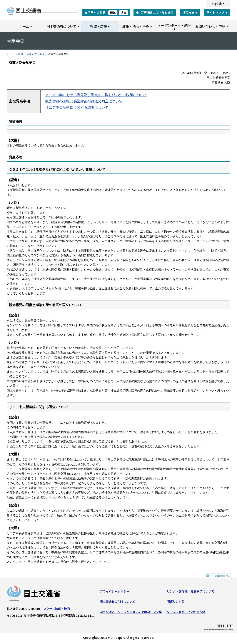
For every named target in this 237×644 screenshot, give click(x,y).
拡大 (123, 13)
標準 (113, 13)
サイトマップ (215, 12)
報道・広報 (24, 54)
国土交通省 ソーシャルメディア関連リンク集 (131, 613)
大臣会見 (39, 54)
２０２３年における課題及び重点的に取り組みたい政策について (96, 95)
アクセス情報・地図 (57, 610)
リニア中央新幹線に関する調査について (77, 107)
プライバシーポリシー (115, 593)
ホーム (11, 54)
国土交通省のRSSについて (117, 603)
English (217, 4)
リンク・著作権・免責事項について (191, 593)
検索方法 (188, 12)
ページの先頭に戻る (217, 579)
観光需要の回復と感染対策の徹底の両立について (84, 101)
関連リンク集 (176, 603)
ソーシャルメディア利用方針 (186, 613)
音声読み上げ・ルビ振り (157, 12)
